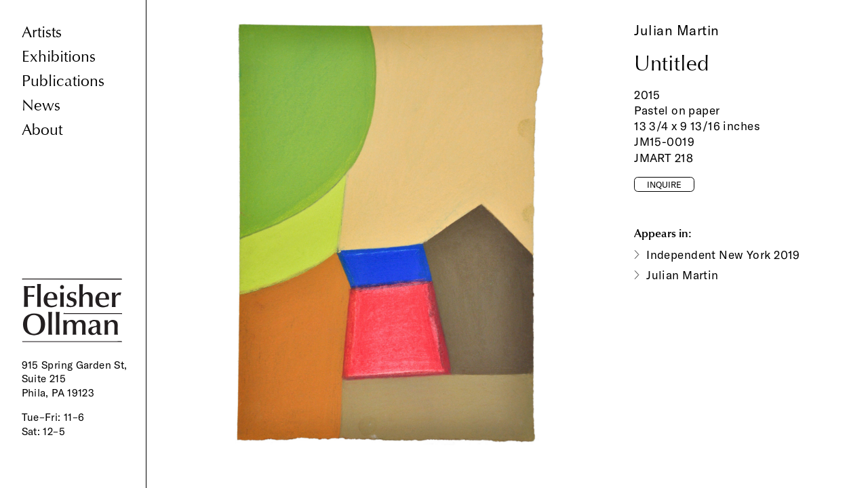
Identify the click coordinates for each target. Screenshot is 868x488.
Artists (42, 32)
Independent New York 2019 (723, 255)
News (41, 105)
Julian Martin (677, 30)
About (42, 130)
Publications (63, 81)
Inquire (664, 184)
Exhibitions (59, 57)
